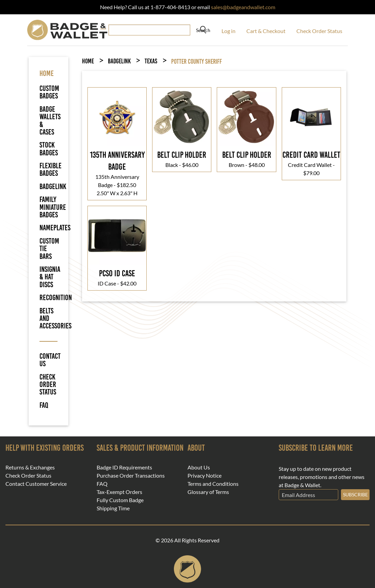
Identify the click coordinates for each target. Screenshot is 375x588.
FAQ (44, 405)
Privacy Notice (205, 476)
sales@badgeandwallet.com (243, 7)
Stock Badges (49, 149)
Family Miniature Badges (53, 207)
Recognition (56, 298)
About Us (199, 467)
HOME (47, 73)
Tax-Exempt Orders (119, 492)
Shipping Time (113, 508)
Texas (151, 61)
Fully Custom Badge (120, 500)
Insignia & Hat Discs (50, 277)
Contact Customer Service (36, 484)
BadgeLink (53, 187)
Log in (229, 31)
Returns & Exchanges (30, 467)
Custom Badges (49, 92)
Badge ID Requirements (124, 467)
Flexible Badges (51, 169)
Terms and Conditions (213, 484)
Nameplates (55, 228)
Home (88, 61)
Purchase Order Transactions (131, 476)
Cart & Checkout (266, 31)
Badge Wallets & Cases (50, 121)
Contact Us (48, 360)
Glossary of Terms (208, 492)
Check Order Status (319, 31)
